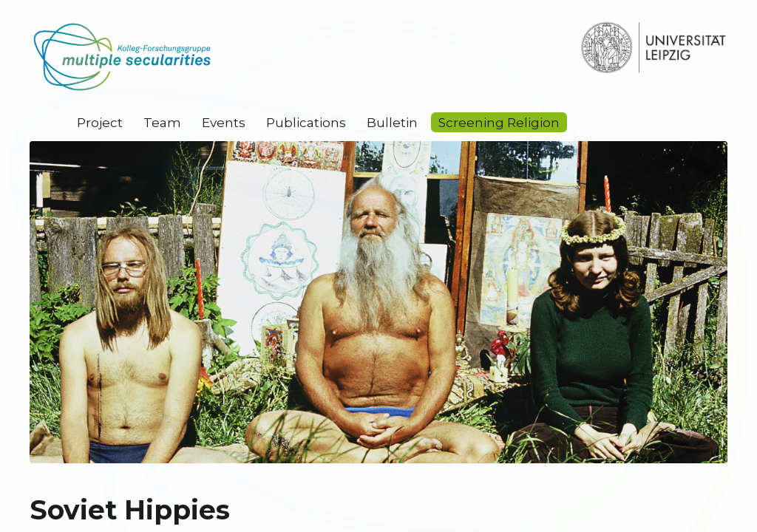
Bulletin (392, 123)
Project (100, 123)
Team (162, 123)
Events (224, 123)
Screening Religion (499, 123)
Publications (306, 123)
